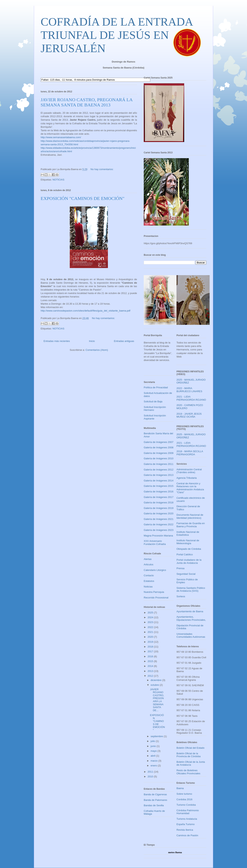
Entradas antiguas (124, 341)
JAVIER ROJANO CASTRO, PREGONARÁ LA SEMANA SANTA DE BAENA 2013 (87, 102)
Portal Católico (185, 554)
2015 (151, 661)
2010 (151, 777)
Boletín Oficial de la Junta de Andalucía (191, 763)
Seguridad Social (186, 574)
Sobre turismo (184, 794)
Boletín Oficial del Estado (190, 748)
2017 (151, 651)
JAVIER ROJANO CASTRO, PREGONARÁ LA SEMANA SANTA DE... (157, 700)
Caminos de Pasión (187, 835)
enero (154, 766)
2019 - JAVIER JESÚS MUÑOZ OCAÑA (189, 415)
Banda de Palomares (155, 800)
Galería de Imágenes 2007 (159, 442)
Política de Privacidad (156, 387)
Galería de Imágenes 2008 (159, 447)
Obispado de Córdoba (189, 549)
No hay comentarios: (102, 169)
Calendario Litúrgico (155, 570)
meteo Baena (175, 852)
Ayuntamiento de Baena (190, 611)
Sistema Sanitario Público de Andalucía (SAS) (191, 589)
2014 (151, 666)
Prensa (180, 568)
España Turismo (186, 824)
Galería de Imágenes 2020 (159, 513)
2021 (151, 632)
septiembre (157, 736)
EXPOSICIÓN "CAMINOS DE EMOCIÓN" (83, 198)
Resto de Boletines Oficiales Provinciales (188, 772)
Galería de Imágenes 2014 (159, 481)
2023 (151, 622)
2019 (151, 642)
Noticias (148, 587)
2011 (151, 772)
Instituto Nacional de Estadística (188, 533)
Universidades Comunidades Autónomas (191, 635)
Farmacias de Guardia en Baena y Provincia (191, 525)
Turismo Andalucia (187, 819)
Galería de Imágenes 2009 (159, 453)
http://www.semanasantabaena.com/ (61, 137)
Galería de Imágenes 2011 (159, 464)
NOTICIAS (58, 180)
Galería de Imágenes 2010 (159, 458)
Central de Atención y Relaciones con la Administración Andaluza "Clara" (190, 488)
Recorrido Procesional (156, 598)
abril (153, 756)
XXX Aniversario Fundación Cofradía (155, 543)
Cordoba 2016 (184, 799)
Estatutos (149, 581)
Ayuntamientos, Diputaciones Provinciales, (191, 618)
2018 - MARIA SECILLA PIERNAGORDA (190, 453)
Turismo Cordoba (186, 805)
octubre (155, 685)
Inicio (92, 341)
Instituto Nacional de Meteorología (188, 542)
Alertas (148, 559)
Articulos (149, 564)
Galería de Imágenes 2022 (159, 524)
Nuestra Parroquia (154, 592)
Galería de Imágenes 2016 (159, 492)
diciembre (156, 680)
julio (153, 741)
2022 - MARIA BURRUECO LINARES (189, 390)
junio (154, 746)
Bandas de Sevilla (154, 805)
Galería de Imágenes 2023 (159, 530)
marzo (155, 761)
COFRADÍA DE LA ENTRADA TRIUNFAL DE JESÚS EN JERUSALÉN (117, 35)
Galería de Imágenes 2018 (159, 503)
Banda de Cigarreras (155, 794)
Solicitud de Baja (153, 401)
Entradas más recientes (57, 341)
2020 (151, 637)
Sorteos (181, 596)
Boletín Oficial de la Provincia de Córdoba (189, 755)
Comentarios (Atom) (97, 350)
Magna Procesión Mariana (158, 536)
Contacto (149, 575)
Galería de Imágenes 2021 (159, 519)
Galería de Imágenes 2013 (159, 475)
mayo (154, 751)
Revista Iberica (185, 830)
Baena (180, 788)
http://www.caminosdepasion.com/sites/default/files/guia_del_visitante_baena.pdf (85, 311)
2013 (151, 671)
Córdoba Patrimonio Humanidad (188, 812)
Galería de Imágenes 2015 (159, 486)
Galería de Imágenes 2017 (159, 497)
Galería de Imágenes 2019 (159, 508)
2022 (151, 627)
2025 (151, 613)
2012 (151, 676)
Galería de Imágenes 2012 (159, 470)
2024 (151, 617)
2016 (151, 656)
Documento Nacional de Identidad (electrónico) (190, 516)
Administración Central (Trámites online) (189, 471)
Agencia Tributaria (187, 478)
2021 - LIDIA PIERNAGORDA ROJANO (191, 398)
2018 (151, 647)
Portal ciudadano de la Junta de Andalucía (189, 561)
